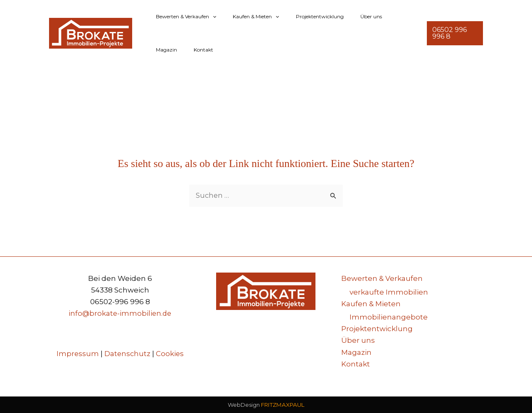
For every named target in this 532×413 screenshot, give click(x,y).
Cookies (170, 354)
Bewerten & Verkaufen (183, 17)
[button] (209, 17)
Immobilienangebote (389, 317)
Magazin (379, 16)
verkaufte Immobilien (389, 292)
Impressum (77, 354)
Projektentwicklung (303, 16)
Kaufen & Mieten (246, 17)
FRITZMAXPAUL (283, 405)
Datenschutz (127, 354)
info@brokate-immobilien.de (120, 314)
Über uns (348, 16)
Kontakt (162, 50)
